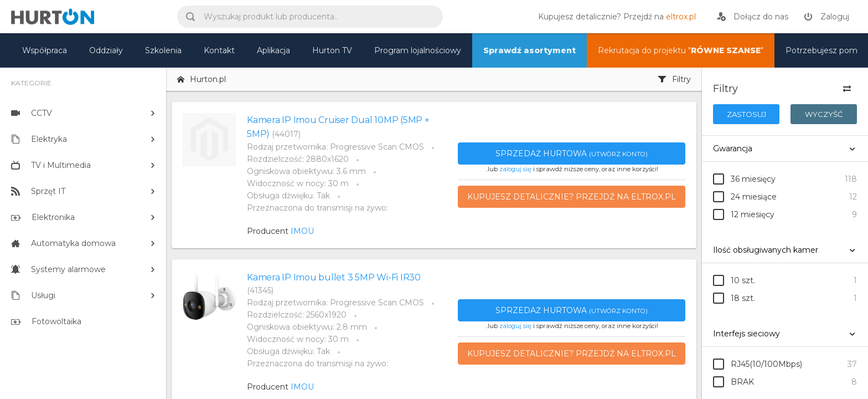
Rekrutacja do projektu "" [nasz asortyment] (681, 50)
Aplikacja (273, 50)
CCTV (32, 113)
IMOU (302, 231)
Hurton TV (332, 50)
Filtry (674, 79)
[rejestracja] (753, 17)
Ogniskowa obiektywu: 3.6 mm (306, 171)
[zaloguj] (826, 17)
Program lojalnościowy (418, 50)
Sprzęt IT (38, 191)
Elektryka (39, 139)
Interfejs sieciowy (746, 334)
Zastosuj (746, 114)
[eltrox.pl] (614, 17)
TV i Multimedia (51, 165)
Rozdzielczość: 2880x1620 (298, 159)
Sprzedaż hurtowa (572, 154)
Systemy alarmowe (58, 269)
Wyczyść (824, 114)
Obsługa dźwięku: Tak (288, 196)
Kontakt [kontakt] (219, 50)
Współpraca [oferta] (45, 50)
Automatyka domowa (63, 243)
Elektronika (43, 217)
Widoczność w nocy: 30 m (298, 183)
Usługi (33, 295)
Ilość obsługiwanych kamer (766, 250)
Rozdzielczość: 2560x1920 (297, 315)
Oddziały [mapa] (106, 50)
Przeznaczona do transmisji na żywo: (317, 208)
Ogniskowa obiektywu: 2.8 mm (307, 327)
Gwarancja (733, 149)
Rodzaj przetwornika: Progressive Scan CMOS (335, 147)
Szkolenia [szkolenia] (163, 50)
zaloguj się (515, 169)
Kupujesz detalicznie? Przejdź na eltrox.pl (572, 197)
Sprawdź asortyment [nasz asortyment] (529, 50)
